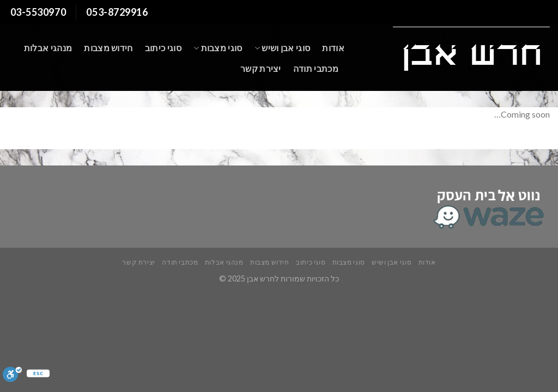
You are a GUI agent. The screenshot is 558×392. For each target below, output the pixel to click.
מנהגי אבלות (48, 48)
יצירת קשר (261, 68)
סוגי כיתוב (163, 48)
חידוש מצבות (108, 48)
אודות (333, 48)
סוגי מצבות (218, 48)
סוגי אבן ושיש (283, 48)
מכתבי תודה (316, 68)
